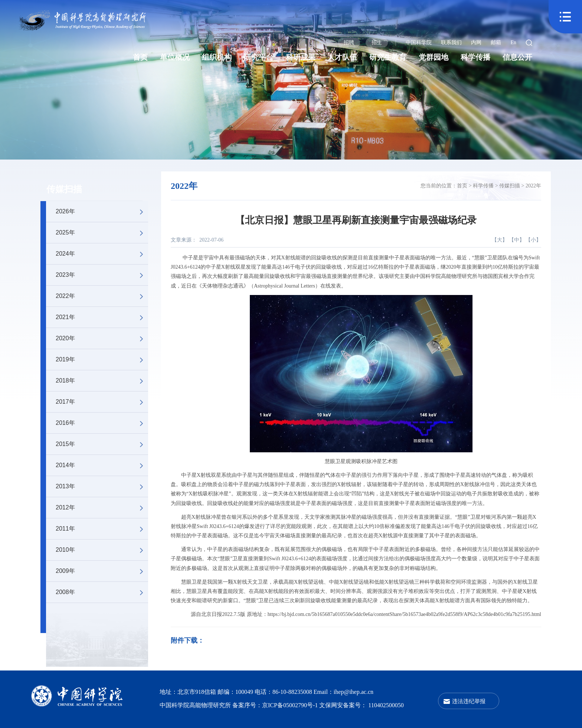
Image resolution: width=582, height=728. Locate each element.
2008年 (102, 592)
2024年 (102, 254)
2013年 (102, 486)
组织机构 (217, 57)
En (513, 42)
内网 (476, 42)
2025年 (102, 233)
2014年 (102, 465)
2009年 (102, 571)
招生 (377, 42)
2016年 (102, 423)
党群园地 (434, 57)
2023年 (102, 275)
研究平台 (259, 57)
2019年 (102, 360)
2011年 (102, 529)
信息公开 (517, 57)
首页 (140, 57)
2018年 (102, 381)
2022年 (102, 296)
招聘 (349, 42)
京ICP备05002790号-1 (291, 705)
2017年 (102, 402)
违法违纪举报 (469, 701)
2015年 (102, 444)
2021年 (102, 317)
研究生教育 (388, 57)
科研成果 (301, 57)
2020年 (102, 338)
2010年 (102, 550)
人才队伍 (342, 57)
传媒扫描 (64, 189)
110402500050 (386, 705)
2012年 (102, 508)
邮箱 (496, 42)
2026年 (102, 211)
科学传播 (475, 57)
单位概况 (175, 57)
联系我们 (451, 42)
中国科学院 (419, 42)
